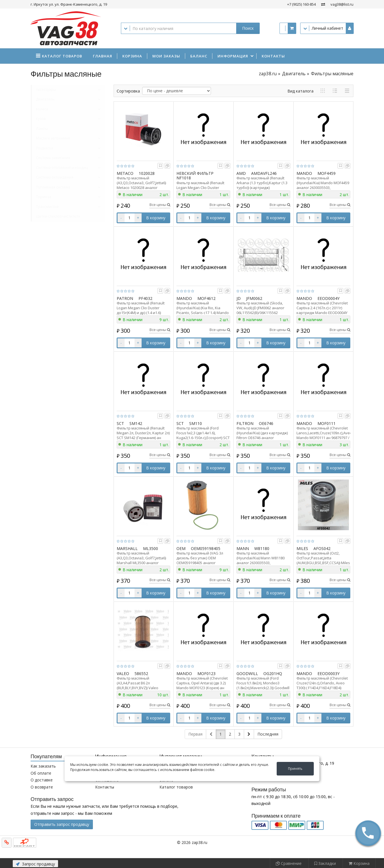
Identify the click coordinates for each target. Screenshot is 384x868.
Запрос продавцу (35, 864)
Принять (295, 769)
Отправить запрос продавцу (62, 824)
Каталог (62, 56)
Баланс (199, 56)
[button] (368, 833)
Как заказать (43, 766)
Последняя (268, 734)
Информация (233, 56)
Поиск (248, 28)
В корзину (156, 218)
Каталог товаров (176, 787)
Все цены (160, 205)
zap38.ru (268, 74)
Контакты (273, 56)
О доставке (42, 780)
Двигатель (294, 74)
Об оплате (41, 773)
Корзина (132, 56)
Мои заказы (166, 56)
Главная (103, 56)
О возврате (42, 787)
